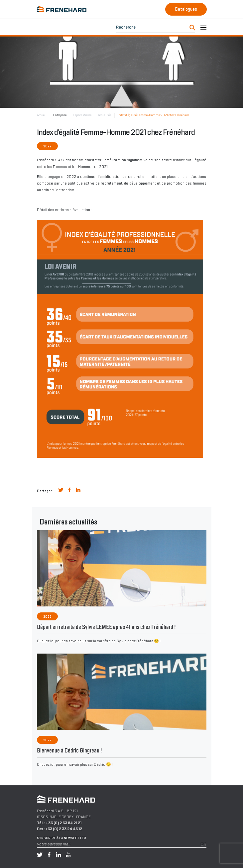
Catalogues (186, 9)
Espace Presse (82, 115)
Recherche (126, 27)
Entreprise (60, 115)
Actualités (104, 115)
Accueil (42, 115)
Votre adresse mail (54, 844)
